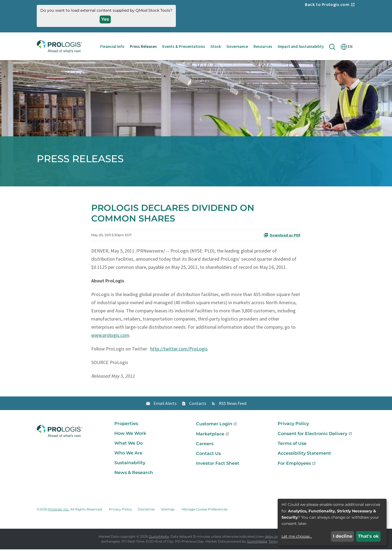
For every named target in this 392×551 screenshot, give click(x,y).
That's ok (368, 536)
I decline (343, 536)
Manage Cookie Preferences (205, 511)
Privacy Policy (293, 425)
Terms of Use (292, 445)
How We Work (130, 435)
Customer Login (217, 425)
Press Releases (143, 46)
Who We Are (128, 455)
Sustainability (130, 464)
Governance (237, 46)
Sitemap (168, 511)
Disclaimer (146, 511)
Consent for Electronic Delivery (315, 435)
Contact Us (208, 455)
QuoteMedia (159, 538)
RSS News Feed (233, 405)
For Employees (297, 465)
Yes (105, 19)
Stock (216, 46)
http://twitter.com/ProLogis (179, 350)
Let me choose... (297, 536)
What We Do (128, 445)
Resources (263, 46)
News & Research (134, 474)
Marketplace (213, 435)
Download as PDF (282, 237)
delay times (274, 538)
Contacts (198, 405)
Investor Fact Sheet (218, 465)
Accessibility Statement (304, 455)
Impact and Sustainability (301, 46)
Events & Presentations (184, 46)
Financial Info (112, 46)
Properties (126, 425)
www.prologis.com (110, 337)
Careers (205, 445)
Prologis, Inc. (59, 511)
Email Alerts (165, 405)
